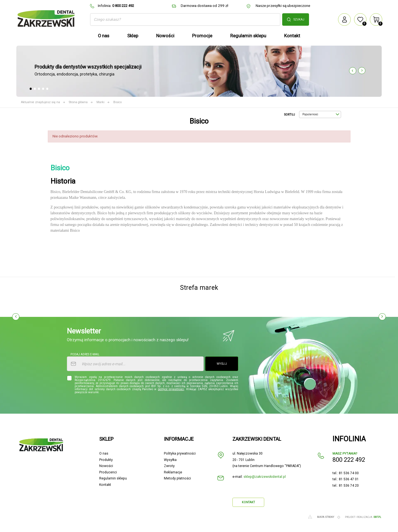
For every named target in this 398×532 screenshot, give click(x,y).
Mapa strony (326, 517)
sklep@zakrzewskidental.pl (265, 477)
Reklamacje (173, 472)
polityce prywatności (171, 389)
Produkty (106, 460)
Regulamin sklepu (113, 478)
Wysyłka (170, 460)
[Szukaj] (185, 19)
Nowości (106, 466)
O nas (104, 453)
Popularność (321, 114)
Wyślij (222, 364)
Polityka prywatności (180, 453)
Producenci (108, 472)
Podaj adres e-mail (85, 354)
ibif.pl (377, 517)
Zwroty (169, 466)
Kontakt (105, 485)
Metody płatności (177, 478)
